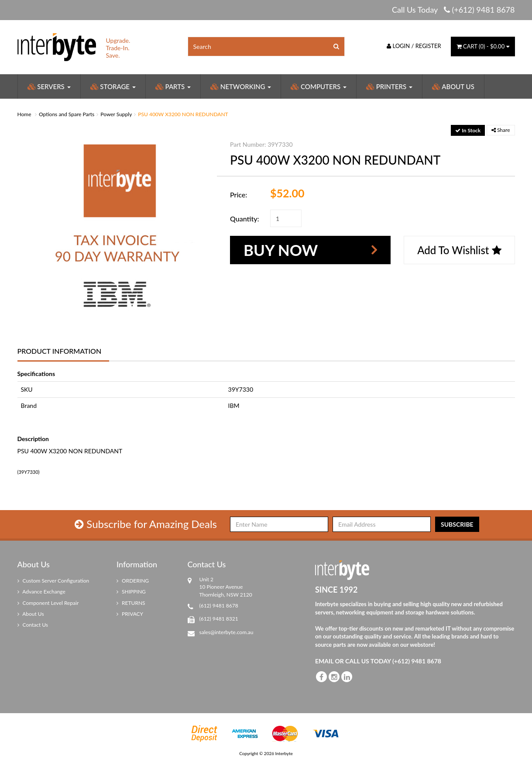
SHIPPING (131, 592)
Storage (113, 86)
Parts (173, 86)
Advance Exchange (41, 592)
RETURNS (131, 603)
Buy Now (281, 250)
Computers (319, 86)
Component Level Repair (48, 603)
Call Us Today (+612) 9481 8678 (453, 10)
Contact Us (33, 625)
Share (501, 130)
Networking (241, 86)
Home (24, 114)
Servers (49, 86)
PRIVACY (130, 614)
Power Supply (116, 114)
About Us (453, 86)
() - (483, 46)
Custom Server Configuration (53, 581)
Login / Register (414, 46)
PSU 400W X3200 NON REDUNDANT (183, 114)
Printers (389, 86)
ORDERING (133, 581)
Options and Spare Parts (67, 114)
